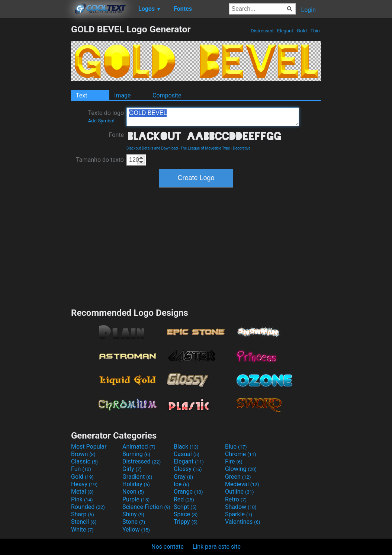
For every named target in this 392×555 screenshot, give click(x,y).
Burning (136, 454)
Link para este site (217, 547)
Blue (236, 447)
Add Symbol (101, 121)
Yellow (136, 530)
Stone (134, 522)
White (82, 530)
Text (81, 95)
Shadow (241, 507)
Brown (83, 454)
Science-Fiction (146, 507)
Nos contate (168, 547)
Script (185, 507)
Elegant (285, 31)
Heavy (84, 484)
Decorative (242, 148)
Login (309, 10)
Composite (167, 95)
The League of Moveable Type (205, 148)
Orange (188, 492)
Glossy (188, 469)
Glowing (241, 469)
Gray (183, 477)
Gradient (137, 477)
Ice (181, 484)
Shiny (133, 514)
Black (186, 447)
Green (238, 477)
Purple (136, 499)
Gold (302, 31)
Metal (82, 492)
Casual (187, 454)
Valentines (243, 522)
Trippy (186, 522)
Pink (82, 499)
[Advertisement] (35, 135)
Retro (236, 499)
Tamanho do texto (100, 160)
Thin (315, 31)
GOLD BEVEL (213, 117)
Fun (81, 469)
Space (186, 514)
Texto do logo (106, 116)
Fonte (116, 135)
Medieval (242, 484)
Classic (84, 461)
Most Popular (89, 447)
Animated (139, 447)
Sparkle (239, 514)
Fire (234, 461)
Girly (132, 469)
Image (123, 95)
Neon (133, 492)
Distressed (262, 31)
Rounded (88, 507)
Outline (240, 492)
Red (184, 499)
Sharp (83, 514)
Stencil (84, 522)
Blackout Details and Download (152, 148)
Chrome (241, 454)
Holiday (136, 484)
